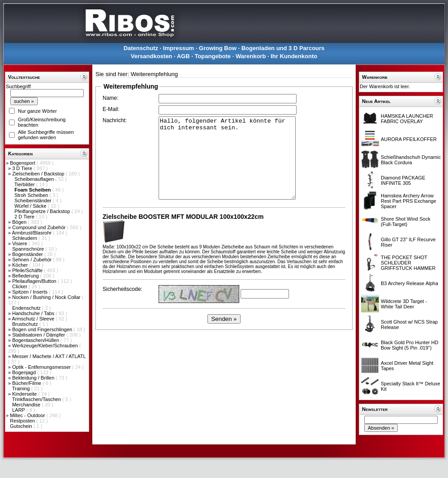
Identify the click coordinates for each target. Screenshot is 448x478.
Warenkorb (251, 56)
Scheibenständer (34, 201)
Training (22, 388)
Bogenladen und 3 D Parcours (283, 48)
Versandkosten (152, 56)
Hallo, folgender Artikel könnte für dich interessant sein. (227, 158)
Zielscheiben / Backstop (39, 174)
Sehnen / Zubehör (32, 260)
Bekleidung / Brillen (34, 378)
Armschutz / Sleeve (34, 319)
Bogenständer (28, 254)
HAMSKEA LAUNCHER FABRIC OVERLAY (407, 119)
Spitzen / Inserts (30, 292)
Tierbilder (25, 184)
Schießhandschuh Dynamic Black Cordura (411, 160)
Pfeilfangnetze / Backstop (43, 211)
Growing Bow (218, 48)
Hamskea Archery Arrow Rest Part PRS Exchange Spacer (409, 201)
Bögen (20, 222)
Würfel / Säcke (31, 206)
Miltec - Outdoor (28, 415)
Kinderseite (25, 394)
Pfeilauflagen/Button (35, 281)
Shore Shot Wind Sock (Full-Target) (406, 222)
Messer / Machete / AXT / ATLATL (49, 356)
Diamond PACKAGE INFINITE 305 (403, 180)
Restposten (23, 421)
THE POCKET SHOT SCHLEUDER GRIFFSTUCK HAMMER (408, 263)
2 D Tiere (25, 217)
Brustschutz (26, 324)
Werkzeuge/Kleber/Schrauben (46, 346)
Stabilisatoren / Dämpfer (39, 335)
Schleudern (25, 238)
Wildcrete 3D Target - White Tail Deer (404, 304)
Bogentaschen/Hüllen (36, 340)
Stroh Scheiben (32, 195)
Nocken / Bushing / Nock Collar (47, 297)
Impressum (179, 48)
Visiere (20, 243)
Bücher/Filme (27, 383)
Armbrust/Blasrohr (33, 233)
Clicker (20, 286)
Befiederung (26, 276)
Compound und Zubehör (39, 227)
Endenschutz (27, 308)
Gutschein (22, 426)
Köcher (21, 265)
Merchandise (27, 405)
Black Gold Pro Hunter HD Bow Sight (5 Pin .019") (409, 345)
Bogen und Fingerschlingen (43, 329)
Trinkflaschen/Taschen (37, 399)
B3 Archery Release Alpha (409, 283)
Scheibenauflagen (35, 179)
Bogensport (23, 163)
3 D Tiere (23, 168)
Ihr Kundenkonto (294, 56)
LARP (19, 410)
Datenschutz (141, 48)
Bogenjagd (25, 372)
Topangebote (213, 56)
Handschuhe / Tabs (34, 313)
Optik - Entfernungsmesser (42, 367)
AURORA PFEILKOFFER (409, 139)
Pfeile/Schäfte (28, 270)
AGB (183, 56)
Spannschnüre (29, 249)
